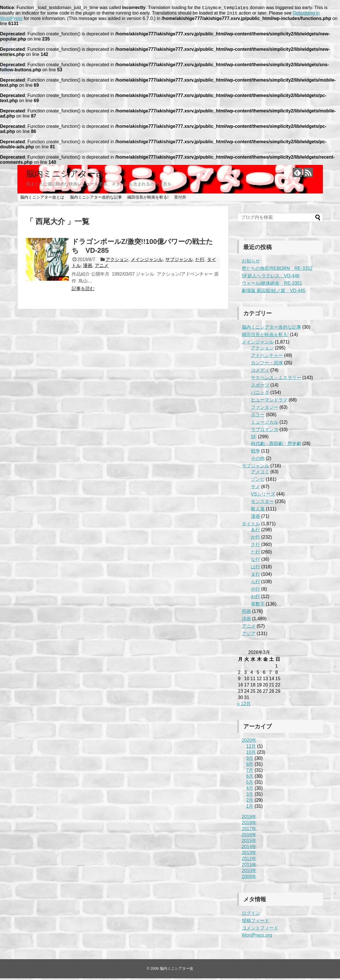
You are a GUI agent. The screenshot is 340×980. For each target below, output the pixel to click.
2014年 (249, 848)
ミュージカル (265, 424)
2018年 (249, 824)
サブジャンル (179, 261)
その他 (258, 460)
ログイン (251, 915)
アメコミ (260, 473)
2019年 (249, 818)
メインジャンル (147, 261)
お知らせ (251, 263)
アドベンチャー (267, 357)
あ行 (255, 531)
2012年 (249, 860)
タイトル (251, 525)
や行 (255, 591)
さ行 (255, 546)
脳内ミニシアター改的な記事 (96, 199)
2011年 (249, 866)
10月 (251, 754)
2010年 (249, 872)
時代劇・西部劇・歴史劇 (276, 445)
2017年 (249, 830)
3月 (250, 796)
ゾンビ (258, 481)
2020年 (249, 742)
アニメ (102, 267)
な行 (255, 561)
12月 (251, 748)
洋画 (246, 620)
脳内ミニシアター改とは (42, 199)
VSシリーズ (263, 496)
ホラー (258, 416)
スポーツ (260, 387)
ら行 (255, 583)
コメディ (260, 372)
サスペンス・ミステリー (276, 379)
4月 (250, 790)
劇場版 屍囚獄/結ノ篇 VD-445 (274, 292)
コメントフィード (260, 930)
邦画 (246, 613)
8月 (250, 766)
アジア (249, 635)
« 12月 (244, 705)
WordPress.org (257, 937)
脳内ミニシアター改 (65, 175)
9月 (250, 760)
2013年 (249, 854)
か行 (255, 539)
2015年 (249, 842)
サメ (255, 488)
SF (254, 438)
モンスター (262, 503)
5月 (250, 784)
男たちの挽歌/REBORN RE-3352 (277, 270)
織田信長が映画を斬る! (148, 199)
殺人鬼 (258, 511)
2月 (250, 802)
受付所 (180, 199)
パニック (260, 394)
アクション (117, 261)
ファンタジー (265, 409)
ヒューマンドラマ (269, 402)
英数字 (258, 606)
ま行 (255, 576)
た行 (200, 261)
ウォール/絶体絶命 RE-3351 (272, 285)
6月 (250, 778)
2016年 (249, 836)
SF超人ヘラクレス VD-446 (271, 277)
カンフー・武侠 (267, 364)
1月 (250, 808)
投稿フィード (255, 922)
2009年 (249, 878)
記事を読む (83, 290)
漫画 (88, 267)
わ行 (255, 598)
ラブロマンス (265, 431)
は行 (255, 568)
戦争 (255, 453)
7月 (250, 772)
